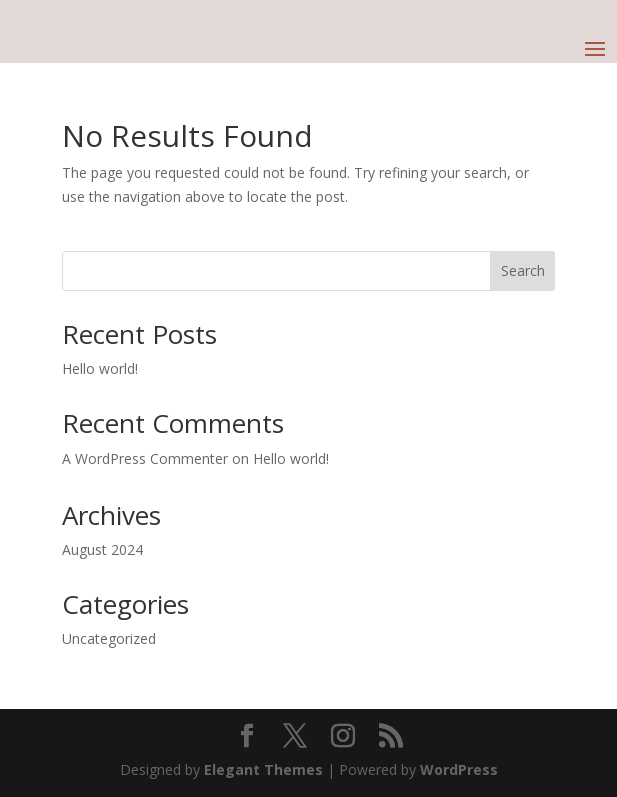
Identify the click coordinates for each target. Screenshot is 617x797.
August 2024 (102, 549)
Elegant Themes (263, 769)
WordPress (459, 769)
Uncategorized (109, 638)
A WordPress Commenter (145, 458)
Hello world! (100, 368)
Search (523, 270)
